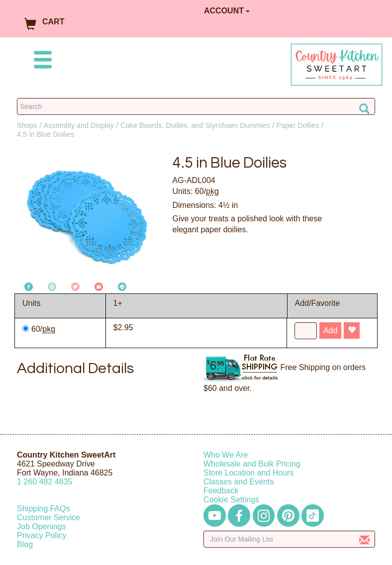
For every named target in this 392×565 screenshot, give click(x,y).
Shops (27, 125)
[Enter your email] (289, 539)
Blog (25, 544)
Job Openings (42, 526)
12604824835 (45, 482)
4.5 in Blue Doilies (46, 134)
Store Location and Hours (248, 473)
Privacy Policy (42, 535)
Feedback (221, 491)
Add (330, 330)
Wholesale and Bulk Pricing (252, 464)
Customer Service (49, 518)
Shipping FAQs (44, 509)
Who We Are (226, 455)
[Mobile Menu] (41, 61)
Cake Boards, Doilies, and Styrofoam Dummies (195, 125)
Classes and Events (239, 482)
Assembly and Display (79, 125)
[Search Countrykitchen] (196, 106)
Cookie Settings (231, 500)
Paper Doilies (298, 125)
